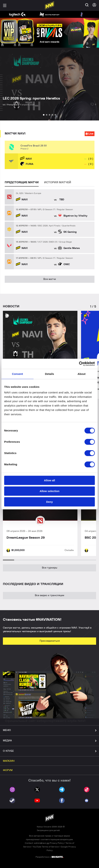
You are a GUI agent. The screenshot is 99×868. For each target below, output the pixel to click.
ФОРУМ (8, 770)
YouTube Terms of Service (46, 847)
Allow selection (49, 491)
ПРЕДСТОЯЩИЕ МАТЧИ (22, 182)
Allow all (50, 480)
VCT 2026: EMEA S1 (48, 242)
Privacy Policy (57, 843)
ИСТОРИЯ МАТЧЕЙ (58, 182)
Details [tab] (49, 374)
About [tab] (82, 374)
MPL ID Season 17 (46, 209)
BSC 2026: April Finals (49, 226)
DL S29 (19, 193)
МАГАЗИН (9, 761)
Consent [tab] (17, 374)
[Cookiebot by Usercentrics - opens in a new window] (79, 364)
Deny (50, 502)
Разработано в (49, 857)
